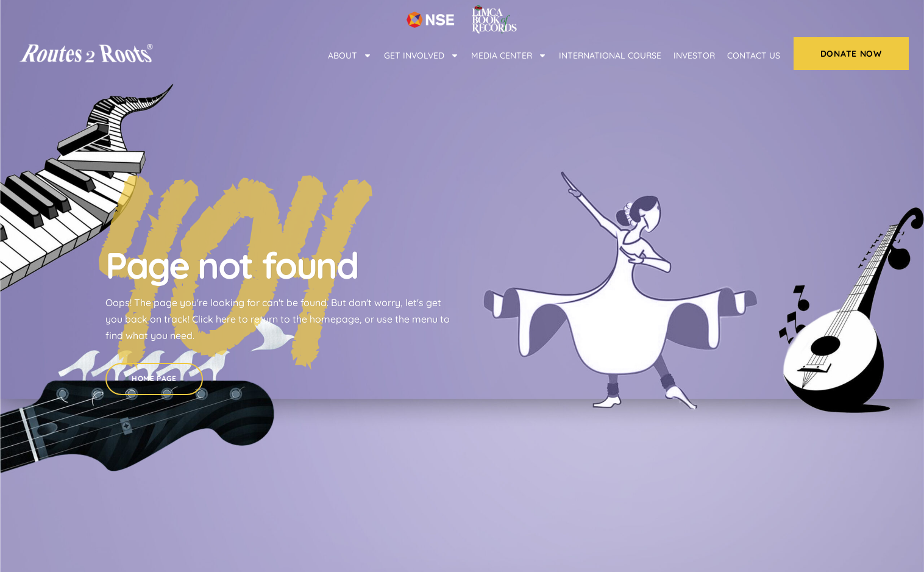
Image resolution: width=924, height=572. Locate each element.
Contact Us (754, 55)
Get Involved (421, 55)
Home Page (154, 371)
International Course (610, 55)
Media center (509, 55)
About (350, 55)
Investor (694, 55)
